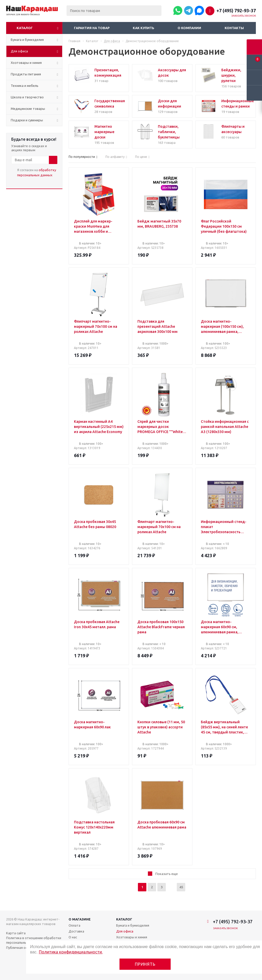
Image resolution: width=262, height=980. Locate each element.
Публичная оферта (21, 948)
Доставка (76, 931)
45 (181, 887)
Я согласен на (37, 172)
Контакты (234, 28)
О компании (189, 28)
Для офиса (125, 931)
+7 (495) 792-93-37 (236, 10)
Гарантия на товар (92, 28)
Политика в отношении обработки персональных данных (34, 940)
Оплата (74, 925)
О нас (73, 937)
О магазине (80, 919)
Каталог (25, 28)
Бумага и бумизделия (133, 925)
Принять (145, 964)
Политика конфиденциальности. (71, 952)
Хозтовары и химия (132, 937)
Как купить (144, 28)
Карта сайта (16, 933)
